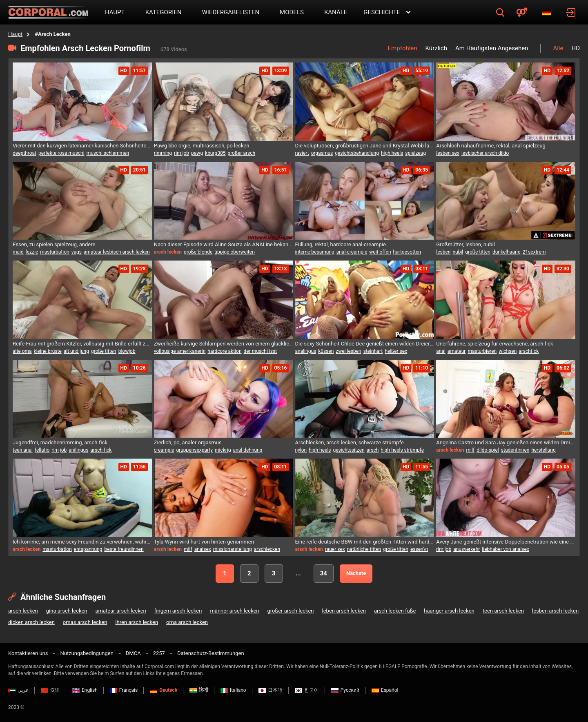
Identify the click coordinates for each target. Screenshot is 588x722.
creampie (164, 450)
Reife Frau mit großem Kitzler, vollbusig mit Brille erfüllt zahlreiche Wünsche (82, 344)
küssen (326, 351)
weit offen (380, 252)
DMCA (133, 653)
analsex (203, 549)
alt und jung (76, 351)
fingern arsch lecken (178, 611)
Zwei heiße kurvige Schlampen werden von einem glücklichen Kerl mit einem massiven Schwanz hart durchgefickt (224, 344)
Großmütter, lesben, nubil (465, 244)
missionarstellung (233, 549)
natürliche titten (364, 549)
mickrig (223, 450)
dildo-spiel (488, 450)
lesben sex (448, 153)
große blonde (198, 252)
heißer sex (396, 351)
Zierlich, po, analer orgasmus (188, 442)
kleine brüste (48, 351)
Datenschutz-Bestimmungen (211, 653)
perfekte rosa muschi (61, 153)
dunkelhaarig (507, 252)
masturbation (55, 252)
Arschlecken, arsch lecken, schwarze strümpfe (350, 442)
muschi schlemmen (108, 153)
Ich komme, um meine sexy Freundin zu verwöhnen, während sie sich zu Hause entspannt (82, 542)
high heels (392, 153)
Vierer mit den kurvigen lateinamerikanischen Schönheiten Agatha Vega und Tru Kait (82, 146)
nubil (458, 252)
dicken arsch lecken (31, 622)
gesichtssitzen (349, 450)
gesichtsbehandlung (357, 153)
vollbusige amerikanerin (180, 351)
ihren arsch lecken (137, 622)
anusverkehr (467, 549)
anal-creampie (352, 252)
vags (77, 252)
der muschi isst (261, 351)
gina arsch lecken (67, 611)
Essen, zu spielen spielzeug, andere (54, 244)
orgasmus (322, 153)
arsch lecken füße (395, 611)
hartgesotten (407, 252)
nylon (301, 450)
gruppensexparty (194, 450)
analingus (306, 351)
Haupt (15, 34)
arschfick (529, 351)
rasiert (302, 153)
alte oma (22, 351)
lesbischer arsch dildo (485, 153)
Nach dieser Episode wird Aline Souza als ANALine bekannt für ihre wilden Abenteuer (224, 244)
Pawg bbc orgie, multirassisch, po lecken (202, 146)
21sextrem (534, 252)
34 (324, 573)
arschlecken (267, 549)
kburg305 (215, 153)
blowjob (127, 351)
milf (471, 450)
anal (441, 351)
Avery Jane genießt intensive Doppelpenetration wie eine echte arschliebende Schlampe (506, 542)
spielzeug (415, 153)
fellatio (42, 450)
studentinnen (515, 450)
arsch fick (101, 450)
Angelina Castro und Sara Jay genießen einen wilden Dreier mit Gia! (506, 442)
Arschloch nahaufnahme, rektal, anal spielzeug (491, 146)
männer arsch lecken (234, 611)
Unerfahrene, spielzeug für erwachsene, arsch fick (494, 344)
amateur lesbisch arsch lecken (117, 252)
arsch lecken (23, 611)
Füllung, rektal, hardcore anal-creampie (341, 244)
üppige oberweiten (234, 252)
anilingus (78, 450)
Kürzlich (436, 48)
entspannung (88, 549)
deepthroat (24, 153)
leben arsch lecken (344, 611)
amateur (457, 351)
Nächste (356, 573)
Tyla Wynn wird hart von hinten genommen (204, 542)
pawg (197, 153)
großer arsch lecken (291, 611)
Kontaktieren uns (28, 653)
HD (576, 48)
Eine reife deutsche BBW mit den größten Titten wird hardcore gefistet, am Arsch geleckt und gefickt (365, 542)
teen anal (23, 450)
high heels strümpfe (402, 450)
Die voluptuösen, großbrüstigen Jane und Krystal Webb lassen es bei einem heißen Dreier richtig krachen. (365, 146)
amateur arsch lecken (121, 611)
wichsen (508, 351)
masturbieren (482, 351)
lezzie (32, 252)
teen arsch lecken (503, 611)
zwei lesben (348, 351)
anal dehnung (248, 450)
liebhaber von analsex (506, 549)
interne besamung (315, 252)
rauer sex (335, 549)
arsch (373, 450)
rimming (163, 153)
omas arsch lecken (85, 622)
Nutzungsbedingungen (87, 653)
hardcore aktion (224, 351)
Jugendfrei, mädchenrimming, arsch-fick (60, 442)
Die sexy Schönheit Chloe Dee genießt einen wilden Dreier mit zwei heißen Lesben (365, 344)
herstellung (543, 450)
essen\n (419, 549)
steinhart (373, 351)
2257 (159, 653)
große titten (478, 252)
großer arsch (241, 153)
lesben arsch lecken (555, 611)
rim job (182, 153)
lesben (443, 252)
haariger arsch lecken (449, 611)
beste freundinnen (124, 549)
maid (18, 252)
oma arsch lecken (187, 622)
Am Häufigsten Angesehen (492, 48)
